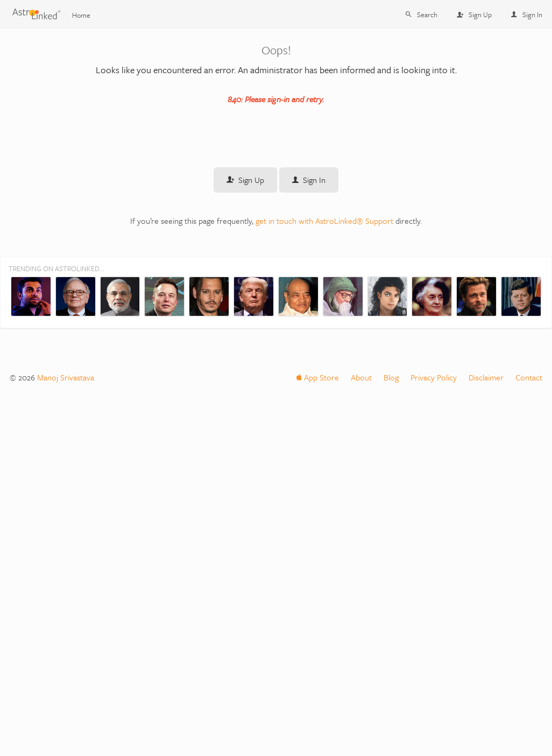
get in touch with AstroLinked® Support (324, 221)
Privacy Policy (434, 377)
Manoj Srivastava (66, 377)
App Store (318, 377)
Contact (529, 377)
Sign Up (474, 15)
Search (422, 15)
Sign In (527, 15)
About (361, 377)
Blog (391, 377)
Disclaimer (486, 377)
